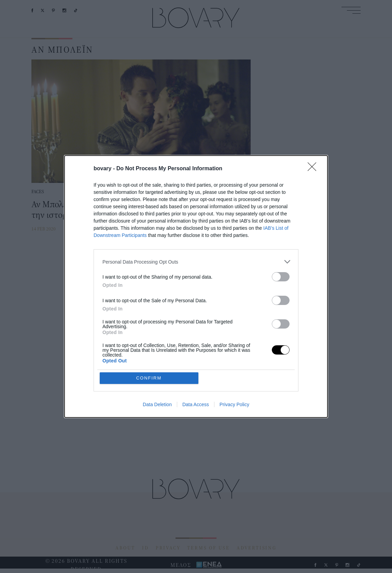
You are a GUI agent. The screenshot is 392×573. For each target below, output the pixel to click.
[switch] (281, 277)
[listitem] (196, 262)
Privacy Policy (234, 404)
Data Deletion (157, 404)
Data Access (196, 404)
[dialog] (196, 286)
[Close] (314, 169)
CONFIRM (149, 378)
